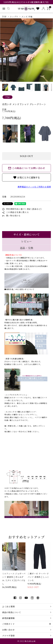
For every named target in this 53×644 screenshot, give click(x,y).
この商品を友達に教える (15, 212)
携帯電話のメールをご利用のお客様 (34, 187)
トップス (14, 17)
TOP (4, 17)
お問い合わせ (8, 630)
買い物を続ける (11, 216)
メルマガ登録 (8, 636)
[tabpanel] (26, 50)
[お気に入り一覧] (38, 9)
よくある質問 (8, 606)
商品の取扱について (11, 612)
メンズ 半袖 (27, 17)
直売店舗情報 (8, 618)
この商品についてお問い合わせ (26, 168)
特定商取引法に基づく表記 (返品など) (22, 209)
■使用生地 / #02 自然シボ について (19, 289)
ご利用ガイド (8, 624)
